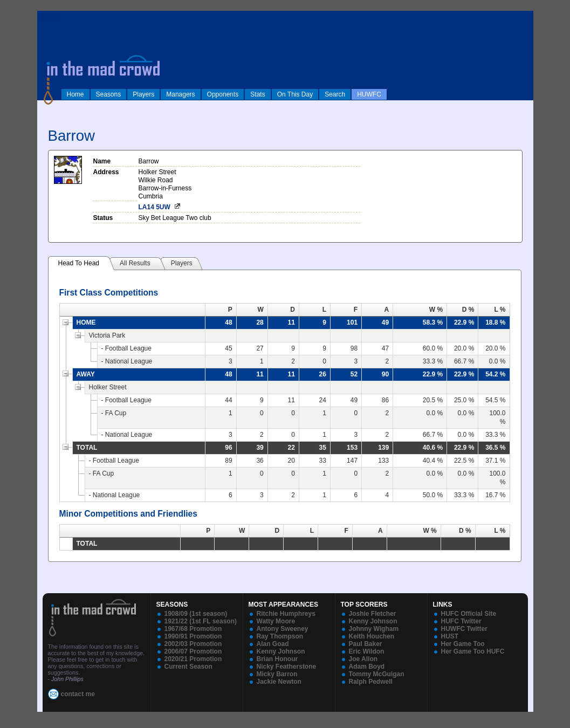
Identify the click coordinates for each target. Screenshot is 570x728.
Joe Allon (363, 659)
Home (75, 94)
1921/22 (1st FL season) (201, 621)
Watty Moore (276, 621)
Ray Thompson (280, 636)
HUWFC (369, 94)
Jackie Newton (279, 682)
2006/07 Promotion (193, 651)
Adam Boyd (367, 667)
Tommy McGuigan (377, 674)
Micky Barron (277, 674)
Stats (257, 94)
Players (143, 94)
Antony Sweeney (283, 629)
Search (335, 94)
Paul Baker (366, 644)
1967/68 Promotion (193, 629)
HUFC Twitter (461, 621)
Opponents (223, 94)
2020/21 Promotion (193, 659)
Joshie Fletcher (373, 614)
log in (49, 17)
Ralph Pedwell (371, 682)
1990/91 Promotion (193, 636)
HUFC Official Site (469, 614)
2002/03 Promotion (193, 644)
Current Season (188, 667)
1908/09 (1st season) (196, 614)
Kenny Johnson (281, 651)
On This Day (295, 94)
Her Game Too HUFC (473, 651)
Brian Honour (277, 659)
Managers (180, 94)
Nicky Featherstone (287, 667)
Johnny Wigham (374, 629)
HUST (450, 636)
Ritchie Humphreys (286, 614)
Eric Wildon (367, 651)
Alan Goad (273, 644)
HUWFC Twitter (464, 629)
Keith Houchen (372, 636)
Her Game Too (463, 644)
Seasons (109, 94)
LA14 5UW (154, 207)
